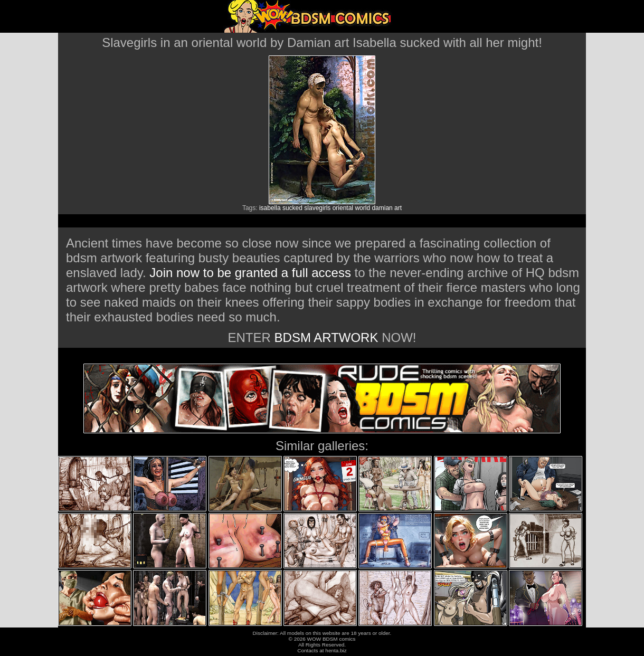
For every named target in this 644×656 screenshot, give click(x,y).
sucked (292, 208)
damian (382, 208)
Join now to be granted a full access (250, 273)
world (362, 208)
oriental (343, 208)
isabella (270, 208)
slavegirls (317, 208)
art (398, 208)
